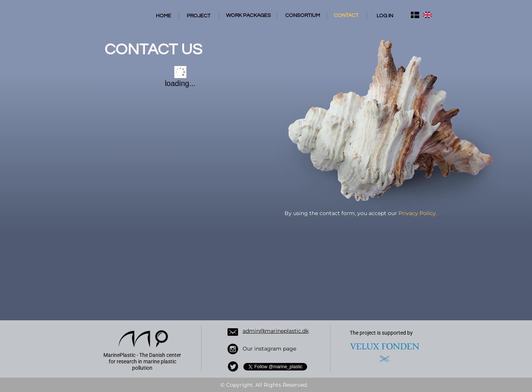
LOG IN (385, 16)
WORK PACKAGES (248, 15)
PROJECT (199, 16)
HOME (164, 16)
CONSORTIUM (303, 15)
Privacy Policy (417, 213)
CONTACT (346, 15)
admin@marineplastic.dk (276, 331)
